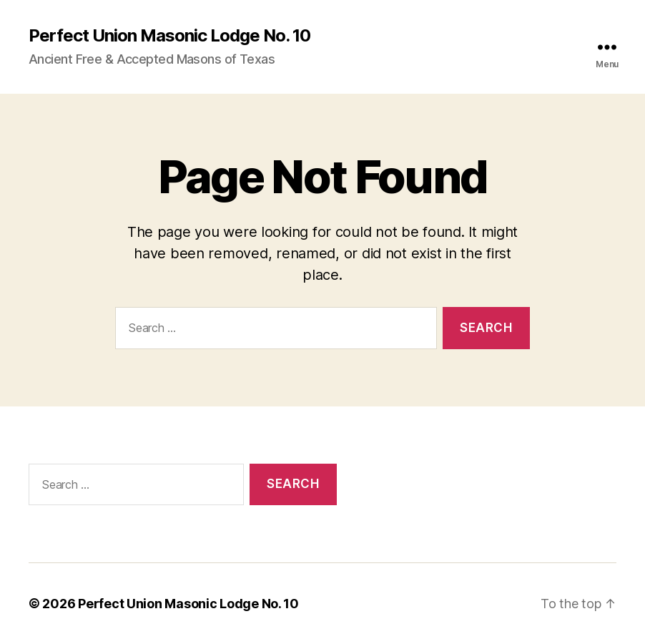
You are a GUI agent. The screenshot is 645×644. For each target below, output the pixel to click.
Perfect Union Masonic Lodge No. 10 (169, 36)
